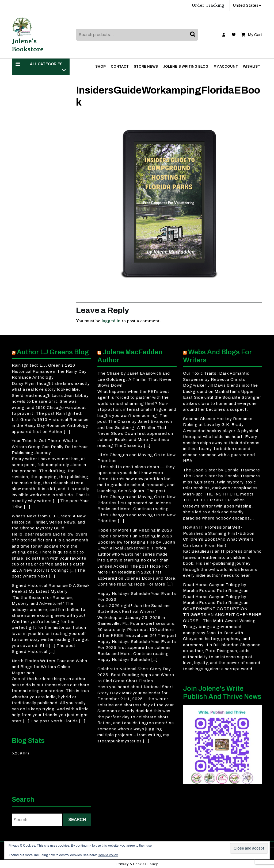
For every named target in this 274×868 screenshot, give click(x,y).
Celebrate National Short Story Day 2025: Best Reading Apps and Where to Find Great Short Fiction (136, 675)
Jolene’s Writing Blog (186, 67)
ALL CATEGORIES (41, 67)
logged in (111, 321)
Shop (100, 67)
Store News (146, 67)
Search (193, 35)
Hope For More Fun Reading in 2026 (135, 530)
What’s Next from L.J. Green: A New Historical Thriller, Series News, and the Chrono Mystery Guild (49, 522)
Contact (120, 67)
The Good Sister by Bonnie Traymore (222, 470)
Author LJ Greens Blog (53, 352)
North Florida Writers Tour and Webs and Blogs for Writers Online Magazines (50, 667)
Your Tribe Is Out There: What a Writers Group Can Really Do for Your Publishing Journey (50, 447)
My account (226, 67)
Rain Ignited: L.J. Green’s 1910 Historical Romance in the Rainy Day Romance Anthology (49, 371)
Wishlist (252, 67)
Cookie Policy (108, 855)
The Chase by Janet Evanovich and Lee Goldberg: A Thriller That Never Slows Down (135, 379)
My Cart (252, 35)
